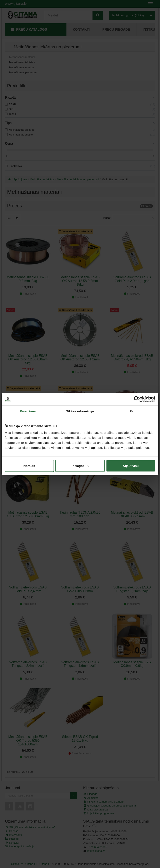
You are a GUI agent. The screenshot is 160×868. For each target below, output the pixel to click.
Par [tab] (132, 411)
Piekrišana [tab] (28, 411)
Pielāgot (80, 466)
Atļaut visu (131, 466)
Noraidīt (29, 466)
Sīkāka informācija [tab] (80, 411)
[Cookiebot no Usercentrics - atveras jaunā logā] (137, 399)
